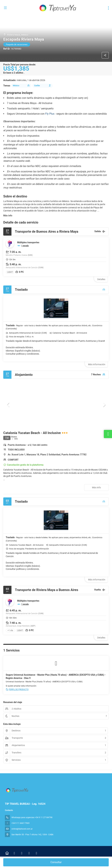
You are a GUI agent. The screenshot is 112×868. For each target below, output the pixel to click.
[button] (8, 405)
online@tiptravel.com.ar (22, 829)
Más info (8, 216)
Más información (97, 364)
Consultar (56, 862)
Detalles (101, 279)
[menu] (108, 8)
